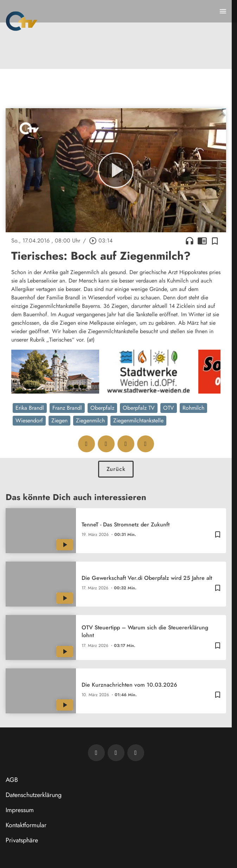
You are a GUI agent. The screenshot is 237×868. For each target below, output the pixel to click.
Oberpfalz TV (139, 408)
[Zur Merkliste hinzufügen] (215, 241)
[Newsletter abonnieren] (96, 753)
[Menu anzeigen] (223, 11)
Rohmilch (193, 408)
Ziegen (59, 420)
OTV (169, 408)
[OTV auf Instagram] (136, 753)
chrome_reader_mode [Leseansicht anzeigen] (202, 241)
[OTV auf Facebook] (116, 753)
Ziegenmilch (90, 420)
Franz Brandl (67, 408)
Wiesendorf (29, 420)
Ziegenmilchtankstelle (138, 420)
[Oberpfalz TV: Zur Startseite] (22, 21)
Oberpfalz (102, 408)
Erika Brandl (30, 408)
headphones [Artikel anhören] (190, 241)
